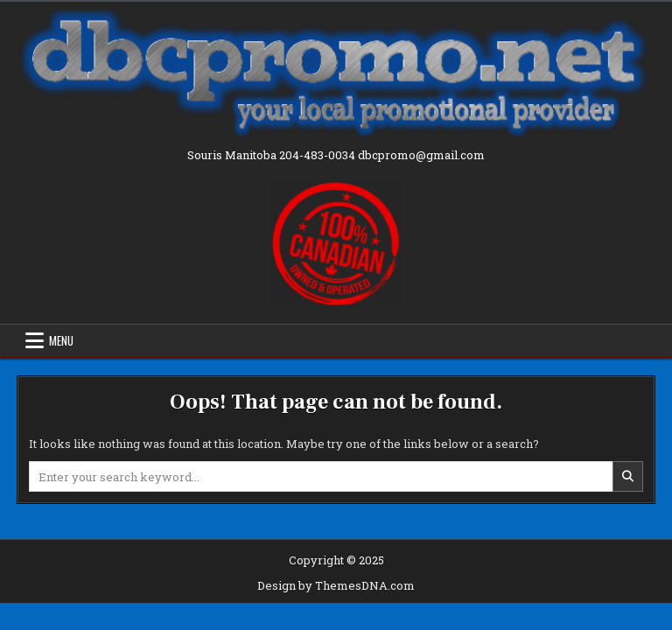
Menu (61, 340)
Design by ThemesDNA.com (336, 585)
